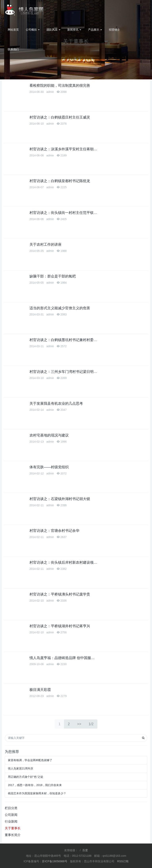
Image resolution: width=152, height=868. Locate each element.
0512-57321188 (136, 10)
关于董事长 (13, 828)
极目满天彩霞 (40, 690)
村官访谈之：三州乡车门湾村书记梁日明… (63, 372)
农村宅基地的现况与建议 (49, 435)
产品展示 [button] (95, 30)
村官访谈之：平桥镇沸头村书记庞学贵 (60, 594)
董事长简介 (13, 835)
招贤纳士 (114, 30)
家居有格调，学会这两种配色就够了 (30, 760)
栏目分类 (11, 808)
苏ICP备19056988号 (55, 861)
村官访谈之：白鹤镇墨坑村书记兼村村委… (63, 340)
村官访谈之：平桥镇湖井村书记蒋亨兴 (60, 626)
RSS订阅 (123, 861)
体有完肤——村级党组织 (49, 467)
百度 (85, 850)
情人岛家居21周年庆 (21, 768)
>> (79, 724)
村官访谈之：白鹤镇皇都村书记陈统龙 (60, 181)
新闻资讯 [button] (74, 30)
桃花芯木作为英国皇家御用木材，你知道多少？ (37, 793)
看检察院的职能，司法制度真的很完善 (60, 86)
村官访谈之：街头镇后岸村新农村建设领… (63, 562)
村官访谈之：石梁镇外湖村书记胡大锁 (60, 499)
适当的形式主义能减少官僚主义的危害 (60, 308)
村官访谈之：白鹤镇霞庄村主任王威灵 (60, 117)
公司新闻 (11, 815)
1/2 (91, 724)
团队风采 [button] (53, 30)
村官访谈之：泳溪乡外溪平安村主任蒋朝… (63, 149)
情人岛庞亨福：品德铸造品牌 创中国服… (62, 658)
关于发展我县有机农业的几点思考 (56, 403)
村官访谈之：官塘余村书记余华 (54, 531)
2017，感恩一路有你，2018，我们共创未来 (35, 785)
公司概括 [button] (33, 30)
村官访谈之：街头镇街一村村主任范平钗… (63, 213)
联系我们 (13, 49)
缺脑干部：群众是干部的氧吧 (53, 276)
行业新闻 (11, 821)
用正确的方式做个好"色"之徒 (26, 777)
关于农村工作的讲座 (46, 245)
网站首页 (13, 30)
